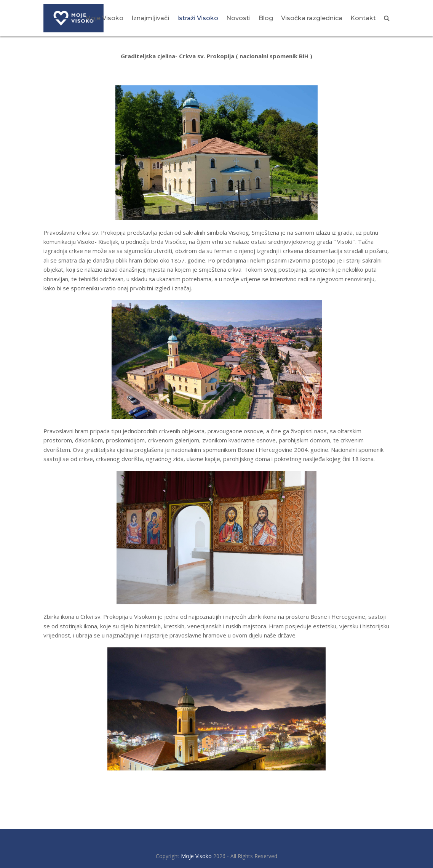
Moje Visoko (196, 856)
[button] (387, 18)
